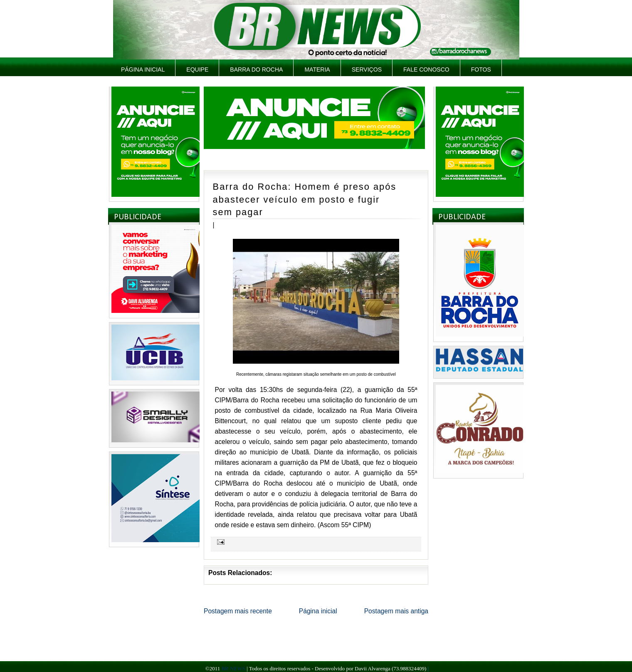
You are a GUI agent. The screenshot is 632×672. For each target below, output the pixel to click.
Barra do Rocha (256, 69)
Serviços (367, 69)
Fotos (481, 69)
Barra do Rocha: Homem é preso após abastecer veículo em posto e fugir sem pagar (305, 199)
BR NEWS (233, 668)
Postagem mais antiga (396, 611)
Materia (317, 69)
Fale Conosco (426, 69)
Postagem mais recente (238, 611)
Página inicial (143, 69)
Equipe (197, 69)
